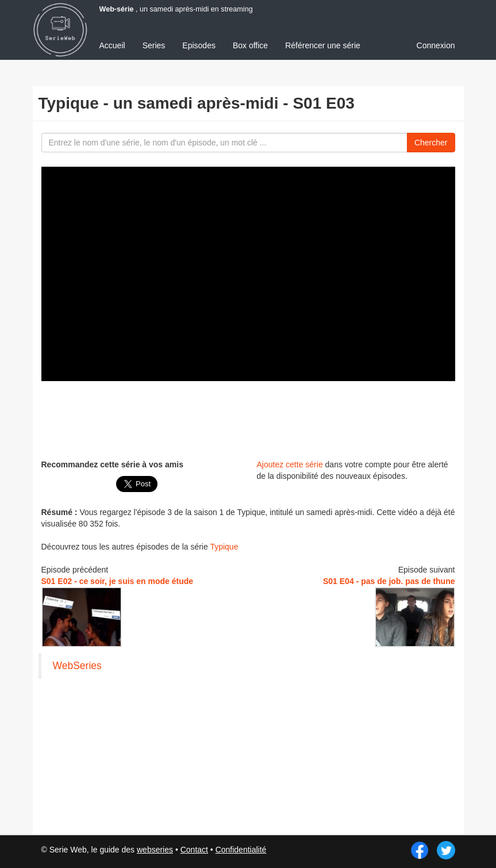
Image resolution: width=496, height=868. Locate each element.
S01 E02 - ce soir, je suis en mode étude (118, 581)
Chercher (431, 143)
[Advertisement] (251, 418)
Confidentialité (241, 850)
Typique (224, 547)
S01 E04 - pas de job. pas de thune (389, 581)
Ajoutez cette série (290, 464)
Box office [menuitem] (250, 45)
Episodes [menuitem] (199, 45)
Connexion (436, 45)
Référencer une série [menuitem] (323, 45)
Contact (194, 850)
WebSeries (77, 666)
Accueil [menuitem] (112, 45)
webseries (155, 850)
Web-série (117, 9)
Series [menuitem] (154, 45)
